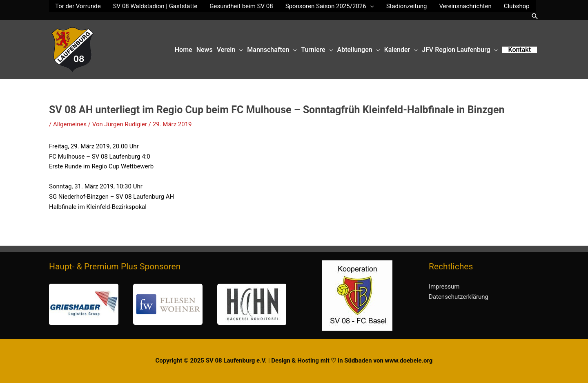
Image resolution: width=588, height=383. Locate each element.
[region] (167, 304)
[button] (535, 16)
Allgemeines (70, 124)
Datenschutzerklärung (459, 297)
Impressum (444, 287)
